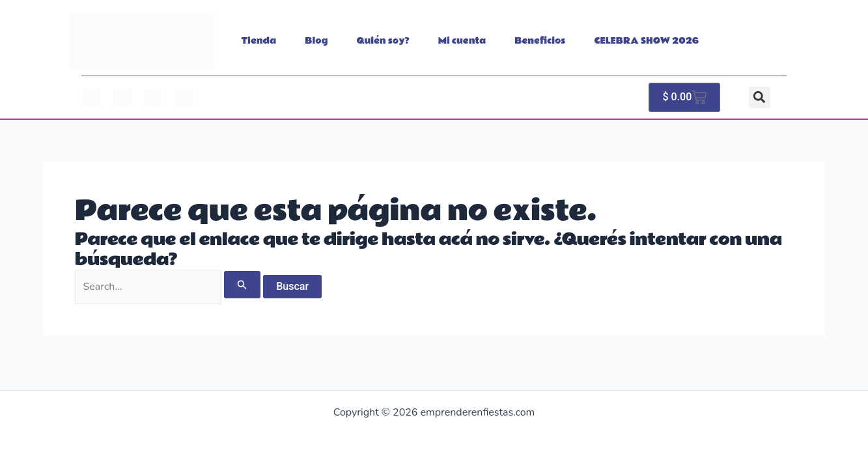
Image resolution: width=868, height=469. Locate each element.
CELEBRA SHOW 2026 (647, 41)
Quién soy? (383, 41)
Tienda (259, 41)
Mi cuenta (462, 41)
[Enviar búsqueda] (242, 285)
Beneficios (540, 41)
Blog (316, 41)
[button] (760, 97)
